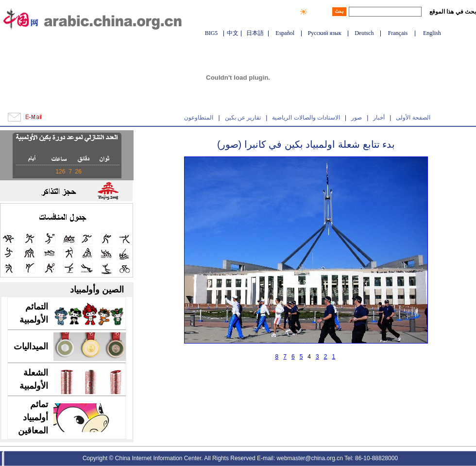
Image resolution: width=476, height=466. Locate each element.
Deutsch (364, 33)
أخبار (379, 118)
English (432, 33)
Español (285, 33)
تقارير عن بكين (243, 118)
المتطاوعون (199, 118)
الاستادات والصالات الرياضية (306, 118)
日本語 (255, 33)
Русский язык (325, 33)
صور (357, 118)
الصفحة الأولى (413, 118)
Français (398, 33)
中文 (233, 33)
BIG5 (212, 33)
